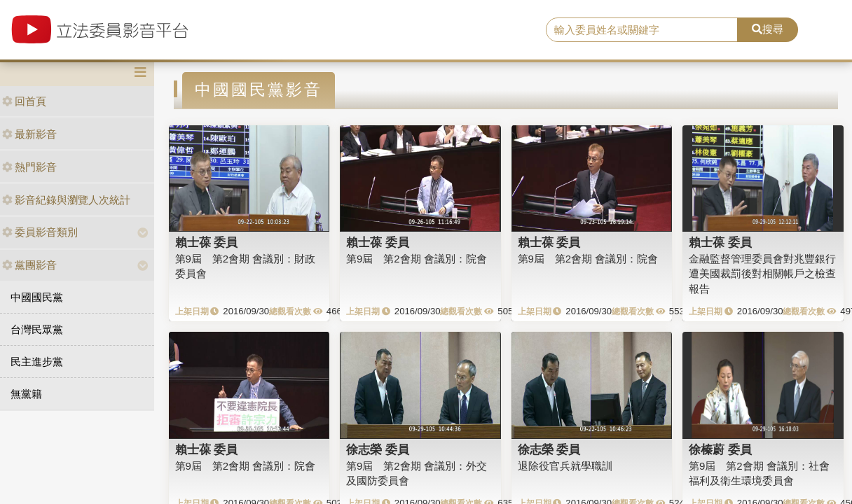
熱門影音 (29, 167)
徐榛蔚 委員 (720, 449)
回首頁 (24, 101)
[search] (642, 30)
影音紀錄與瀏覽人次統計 (66, 200)
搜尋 (768, 29)
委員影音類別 (40, 232)
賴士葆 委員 (207, 242)
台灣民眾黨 (37, 329)
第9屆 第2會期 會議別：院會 (417, 259)
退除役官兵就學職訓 (565, 466)
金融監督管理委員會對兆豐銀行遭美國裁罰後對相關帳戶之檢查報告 (762, 274)
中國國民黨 (37, 297)
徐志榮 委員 (378, 449)
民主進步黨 (37, 362)
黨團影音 (29, 265)
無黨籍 (26, 394)
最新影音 (29, 134)
